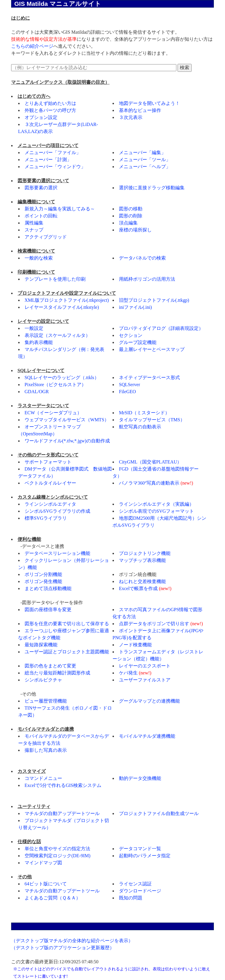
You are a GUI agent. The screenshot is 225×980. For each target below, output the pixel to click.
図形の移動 (131, 209)
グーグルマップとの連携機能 (149, 701)
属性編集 (34, 223)
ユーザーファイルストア (145, 680)
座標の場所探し (135, 230)
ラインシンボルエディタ (50, 504)
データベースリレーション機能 (57, 553)
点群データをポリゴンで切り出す (154, 624)
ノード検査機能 (135, 645)
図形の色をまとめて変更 (50, 666)
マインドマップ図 (43, 863)
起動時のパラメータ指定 (145, 856)
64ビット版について (46, 884)
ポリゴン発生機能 (43, 581)
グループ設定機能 (138, 342)
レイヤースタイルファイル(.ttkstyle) (62, 307)
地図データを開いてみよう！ (149, 103)
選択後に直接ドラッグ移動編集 (152, 188)
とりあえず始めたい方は (50, 103)
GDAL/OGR (37, 392)
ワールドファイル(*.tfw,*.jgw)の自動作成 (67, 441)
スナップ (34, 230)
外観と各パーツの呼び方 (50, 110)
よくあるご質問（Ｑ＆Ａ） (53, 898)
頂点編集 (128, 223)
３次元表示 (131, 117)
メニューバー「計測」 (48, 160)
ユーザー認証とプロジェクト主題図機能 (67, 652)
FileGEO (127, 392)
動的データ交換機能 (140, 778)
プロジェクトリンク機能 (145, 553)
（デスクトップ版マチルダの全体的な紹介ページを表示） (72, 941)
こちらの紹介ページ (32, 46)
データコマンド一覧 (140, 849)
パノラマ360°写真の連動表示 (149, 483)
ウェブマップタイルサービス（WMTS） (67, 420)
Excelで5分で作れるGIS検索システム (63, 785)
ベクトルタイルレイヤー (50, 483)
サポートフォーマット (48, 462)
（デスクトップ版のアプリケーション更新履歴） (63, 948)
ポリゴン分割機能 (43, 574)
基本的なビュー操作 (140, 110)
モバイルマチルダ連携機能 (147, 736)
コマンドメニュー (43, 778)
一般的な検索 (39, 258)
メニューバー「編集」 (142, 152)
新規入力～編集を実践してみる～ (60, 209)
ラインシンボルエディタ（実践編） (156, 504)
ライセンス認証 (135, 884)
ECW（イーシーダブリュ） (53, 413)
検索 (185, 68)
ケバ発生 (128, 673)
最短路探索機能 (41, 645)
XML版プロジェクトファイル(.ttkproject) (67, 300)
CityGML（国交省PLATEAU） (150, 462)
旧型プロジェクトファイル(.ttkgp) (154, 300)
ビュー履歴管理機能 (46, 701)
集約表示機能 (39, 342)
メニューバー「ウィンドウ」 (55, 167)
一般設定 (34, 328)
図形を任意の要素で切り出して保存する (67, 624)
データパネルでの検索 (142, 258)
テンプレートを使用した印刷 (55, 279)
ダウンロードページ (140, 891)
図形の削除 (131, 216)
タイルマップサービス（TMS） (152, 420)
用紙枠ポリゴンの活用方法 (147, 279)
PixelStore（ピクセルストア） (56, 385)
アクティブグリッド (46, 237)
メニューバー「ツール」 (145, 160)
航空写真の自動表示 (140, 427)
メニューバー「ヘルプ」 (145, 167)
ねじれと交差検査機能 (142, 581)
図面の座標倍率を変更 (48, 610)
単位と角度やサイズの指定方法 (57, 849)
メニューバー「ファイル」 (53, 152)
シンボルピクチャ (43, 680)
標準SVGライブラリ (46, 518)
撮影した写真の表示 (46, 750)
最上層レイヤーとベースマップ (152, 349)
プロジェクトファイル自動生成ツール (159, 813)
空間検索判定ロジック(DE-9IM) (58, 856)
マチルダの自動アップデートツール (62, 813)
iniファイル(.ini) (135, 307)
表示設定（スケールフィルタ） (57, 335)
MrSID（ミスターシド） (144, 413)
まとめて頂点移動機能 (48, 588)
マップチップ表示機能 (142, 560)
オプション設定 (41, 117)
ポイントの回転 (41, 216)
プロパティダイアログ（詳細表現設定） (161, 328)
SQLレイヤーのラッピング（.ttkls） (62, 377)
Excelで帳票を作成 (138, 588)
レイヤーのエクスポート (145, 666)
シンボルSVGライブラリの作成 (57, 511)
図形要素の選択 (41, 188)
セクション (131, 335)
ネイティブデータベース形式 (149, 377)
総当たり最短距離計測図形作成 (57, 673)
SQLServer (129, 385)
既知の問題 (131, 898)
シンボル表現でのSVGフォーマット (156, 511)
